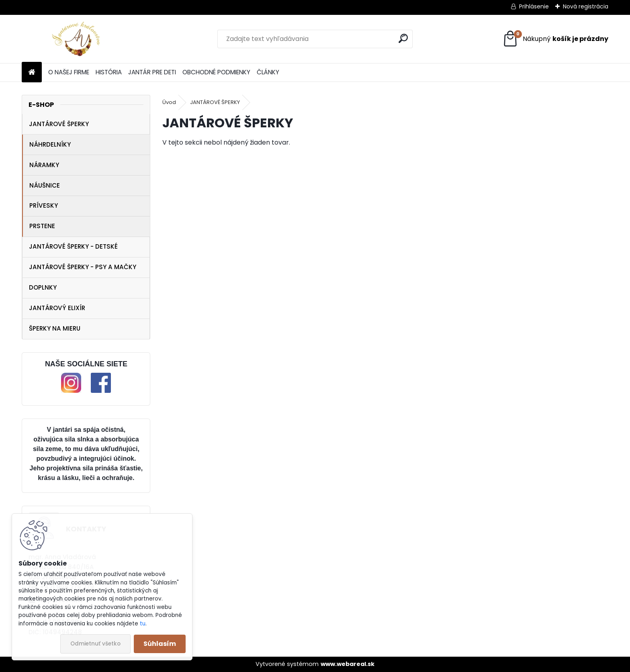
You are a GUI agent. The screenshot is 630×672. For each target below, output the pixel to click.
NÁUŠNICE (45, 185)
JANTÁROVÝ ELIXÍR (57, 308)
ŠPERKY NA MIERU (55, 328)
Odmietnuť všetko (95, 644)
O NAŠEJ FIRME (69, 72)
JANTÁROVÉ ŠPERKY (59, 124)
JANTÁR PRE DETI (152, 72)
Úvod (169, 102)
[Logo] (77, 39)
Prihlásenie (534, 6)
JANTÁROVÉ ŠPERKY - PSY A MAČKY (83, 267)
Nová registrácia (586, 6)
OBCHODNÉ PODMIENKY (216, 72)
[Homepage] (32, 73)
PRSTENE (42, 226)
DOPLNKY (43, 287)
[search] (403, 38)
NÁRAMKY (44, 165)
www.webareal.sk (348, 664)
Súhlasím (160, 644)
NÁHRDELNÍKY (50, 144)
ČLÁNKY (268, 72)
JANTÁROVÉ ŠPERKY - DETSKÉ (73, 246)
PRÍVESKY (44, 205)
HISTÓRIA (109, 72)
